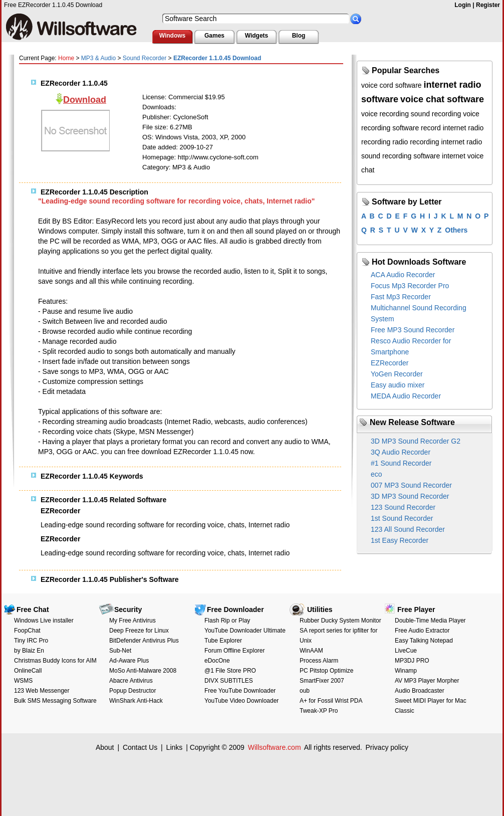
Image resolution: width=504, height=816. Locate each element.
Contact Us (140, 747)
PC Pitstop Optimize (326, 671)
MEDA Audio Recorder (406, 396)
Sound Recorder (145, 58)
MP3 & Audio (98, 58)
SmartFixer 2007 (322, 681)
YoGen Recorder (397, 374)
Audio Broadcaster (420, 691)
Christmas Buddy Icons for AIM (55, 661)
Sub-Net (120, 651)
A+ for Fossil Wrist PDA (331, 701)
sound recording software (401, 156)
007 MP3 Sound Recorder (411, 485)
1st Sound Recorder (402, 518)
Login (463, 5)
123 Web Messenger (42, 691)
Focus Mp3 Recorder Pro (410, 286)
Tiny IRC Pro (31, 641)
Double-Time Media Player (430, 621)
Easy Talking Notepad (424, 641)
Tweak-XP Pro (319, 711)
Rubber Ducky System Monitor (340, 621)
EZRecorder (390, 363)
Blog (299, 36)
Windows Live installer (44, 621)
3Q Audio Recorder (401, 452)
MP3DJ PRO (412, 661)
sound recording (436, 114)
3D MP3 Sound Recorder (410, 496)
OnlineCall (28, 671)
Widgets (257, 36)
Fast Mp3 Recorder (401, 297)
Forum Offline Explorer (235, 651)
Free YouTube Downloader (240, 691)
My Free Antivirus (133, 621)
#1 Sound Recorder (401, 463)
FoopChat (27, 631)
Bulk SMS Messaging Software (55, 701)
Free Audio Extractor (422, 631)
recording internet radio (446, 142)
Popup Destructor (133, 691)
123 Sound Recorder (403, 507)
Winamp (406, 671)
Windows (173, 36)
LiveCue (406, 651)
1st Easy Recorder (400, 540)
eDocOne (217, 661)
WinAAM (311, 651)
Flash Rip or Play (227, 621)
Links (175, 747)
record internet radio (452, 128)
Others (456, 230)
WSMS (23, 681)
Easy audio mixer (398, 385)
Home (66, 58)
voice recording (385, 114)
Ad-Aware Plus (129, 661)
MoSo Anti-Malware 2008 (143, 671)
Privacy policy (387, 747)
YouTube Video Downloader (241, 701)
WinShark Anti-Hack (136, 701)
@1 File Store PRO (230, 671)
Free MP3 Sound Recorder (413, 330)
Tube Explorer (223, 641)
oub (305, 691)
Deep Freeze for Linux (139, 631)
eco (376, 474)
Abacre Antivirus (131, 681)
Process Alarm (319, 661)
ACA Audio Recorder (403, 275)
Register (488, 5)
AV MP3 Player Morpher (427, 681)
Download (85, 100)
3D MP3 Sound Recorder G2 (416, 441)
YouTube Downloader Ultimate (245, 631)
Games (214, 36)
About (105, 747)
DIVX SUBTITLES (229, 681)
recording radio (385, 142)
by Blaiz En (29, 651)
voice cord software (392, 85)
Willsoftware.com (275, 747)
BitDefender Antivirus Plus (144, 641)
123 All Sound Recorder (408, 529)
